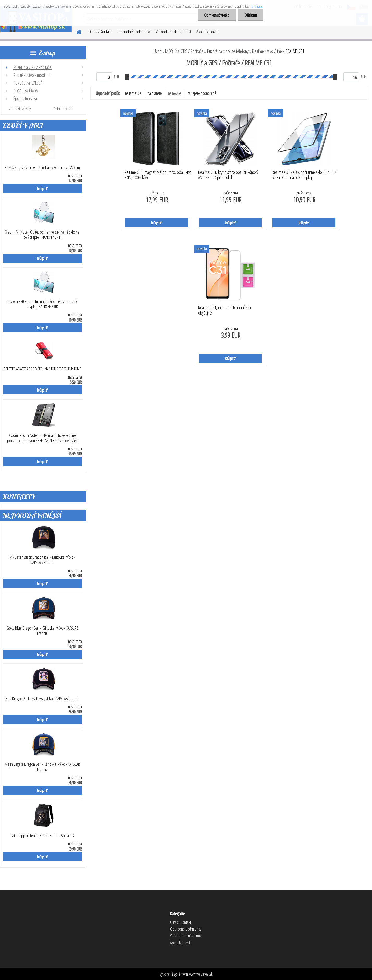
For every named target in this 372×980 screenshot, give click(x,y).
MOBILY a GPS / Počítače (184, 51)
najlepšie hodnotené (202, 93)
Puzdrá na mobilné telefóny (228, 51)
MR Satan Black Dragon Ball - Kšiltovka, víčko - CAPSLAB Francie (42, 560)
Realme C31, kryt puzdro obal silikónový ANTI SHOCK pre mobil (228, 175)
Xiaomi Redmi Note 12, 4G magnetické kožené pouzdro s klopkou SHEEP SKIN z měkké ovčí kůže (42, 438)
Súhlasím (251, 15)
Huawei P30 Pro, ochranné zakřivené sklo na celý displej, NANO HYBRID (42, 304)
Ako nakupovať (207, 32)
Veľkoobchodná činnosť (173, 32)
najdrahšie (155, 93)
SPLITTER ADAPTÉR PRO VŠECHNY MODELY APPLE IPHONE (42, 369)
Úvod (158, 51)
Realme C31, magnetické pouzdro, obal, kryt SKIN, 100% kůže (158, 175)
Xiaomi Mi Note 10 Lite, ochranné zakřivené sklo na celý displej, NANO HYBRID (42, 235)
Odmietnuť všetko (217, 15)
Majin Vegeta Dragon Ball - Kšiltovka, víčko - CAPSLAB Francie (42, 767)
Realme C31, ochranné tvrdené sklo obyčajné (225, 310)
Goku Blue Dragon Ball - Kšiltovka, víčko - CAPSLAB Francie (42, 631)
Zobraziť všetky (20, 109)
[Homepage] (76, 31)
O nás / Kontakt (100, 32)
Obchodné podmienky (134, 32)
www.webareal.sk (201, 974)
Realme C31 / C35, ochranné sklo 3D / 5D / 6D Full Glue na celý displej (304, 175)
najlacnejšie (133, 93)
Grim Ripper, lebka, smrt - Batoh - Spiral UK (42, 836)
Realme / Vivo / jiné (267, 51)
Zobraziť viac (63, 109)
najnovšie (175, 93)
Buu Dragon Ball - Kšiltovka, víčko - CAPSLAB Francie (42, 699)
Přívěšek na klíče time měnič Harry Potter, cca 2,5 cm (42, 167)
